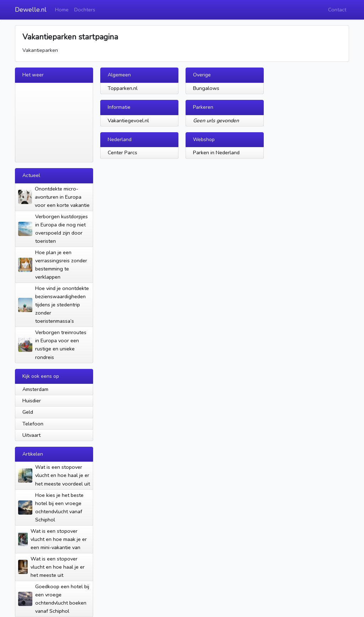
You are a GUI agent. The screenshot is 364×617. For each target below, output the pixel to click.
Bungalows (206, 88)
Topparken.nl (123, 88)
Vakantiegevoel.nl (128, 120)
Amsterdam (35, 389)
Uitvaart (31, 435)
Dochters (85, 10)
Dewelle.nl (31, 10)
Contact (337, 10)
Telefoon (33, 424)
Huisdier (32, 401)
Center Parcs (122, 152)
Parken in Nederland (216, 152)
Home (62, 10)
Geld (28, 412)
